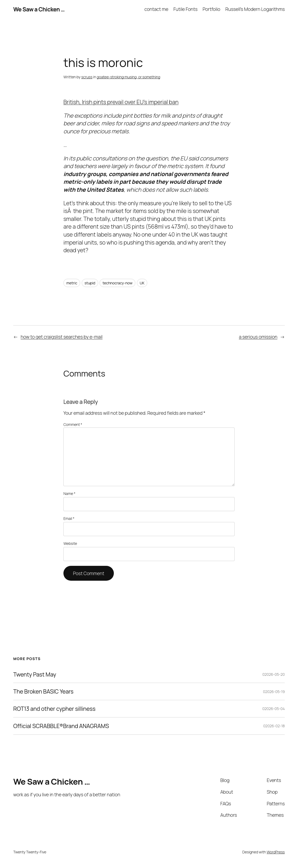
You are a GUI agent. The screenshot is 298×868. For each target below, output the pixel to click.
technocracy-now (117, 283)
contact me (156, 9)
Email (69, 518)
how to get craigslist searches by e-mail (62, 337)
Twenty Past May (35, 674)
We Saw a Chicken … (39, 9)
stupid (90, 283)
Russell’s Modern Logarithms (255, 9)
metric (72, 283)
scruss (87, 77)
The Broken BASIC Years (43, 691)
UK (142, 283)
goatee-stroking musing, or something (129, 77)
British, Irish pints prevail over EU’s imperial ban (121, 102)
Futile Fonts (185, 9)
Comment (73, 424)
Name (69, 493)
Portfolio (211, 9)
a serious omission (258, 337)
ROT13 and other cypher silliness (54, 709)
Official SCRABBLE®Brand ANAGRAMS (61, 726)
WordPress (276, 852)
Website (70, 543)
